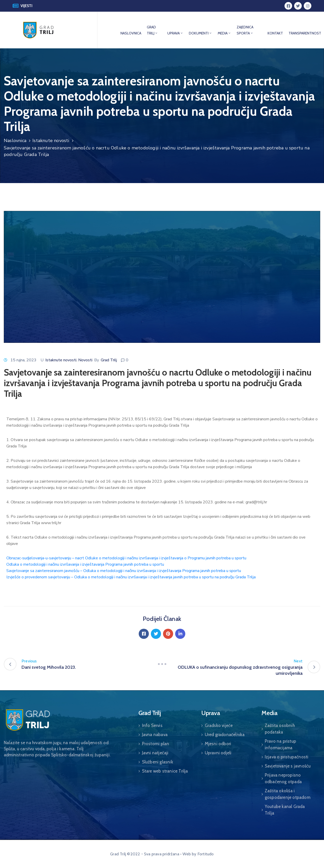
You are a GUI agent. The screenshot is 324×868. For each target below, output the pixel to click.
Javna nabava (155, 735)
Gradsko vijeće (219, 725)
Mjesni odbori (218, 744)
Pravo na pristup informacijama (280, 744)
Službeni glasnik (158, 762)
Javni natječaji (155, 753)
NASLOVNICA (131, 33)
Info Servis (152, 725)
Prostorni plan (156, 744)
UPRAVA (175, 33)
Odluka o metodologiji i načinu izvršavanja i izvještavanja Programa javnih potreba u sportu (85, 564)
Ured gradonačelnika (225, 735)
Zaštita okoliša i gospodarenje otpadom (288, 794)
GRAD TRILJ (152, 30)
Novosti (85, 360)
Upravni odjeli (218, 753)
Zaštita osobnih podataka (280, 729)
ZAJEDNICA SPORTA (245, 30)
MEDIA (224, 33)
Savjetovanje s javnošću (288, 766)
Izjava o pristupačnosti (287, 757)
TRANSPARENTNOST (305, 33)
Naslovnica (15, 141)
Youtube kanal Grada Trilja (285, 810)
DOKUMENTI (200, 33)
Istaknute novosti (51, 141)
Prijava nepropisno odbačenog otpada (283, 778)
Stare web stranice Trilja (165, 771)
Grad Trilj (109, 360)
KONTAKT (275, 33)
